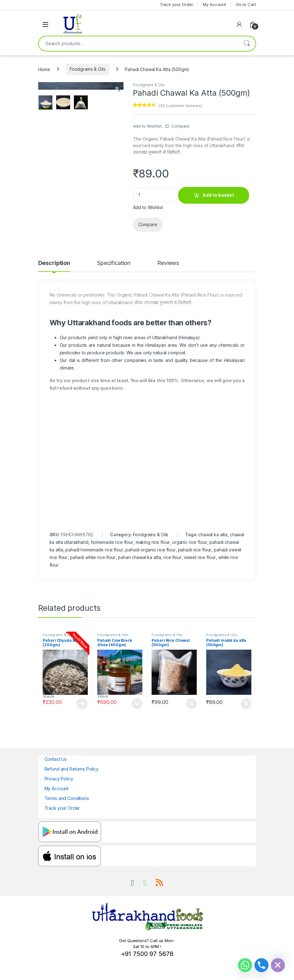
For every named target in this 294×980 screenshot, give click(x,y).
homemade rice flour (112, 542)
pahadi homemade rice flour (94, 550)
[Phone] (261, 965)
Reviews (168, 263)
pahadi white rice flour (93, 557)
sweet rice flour (200, 557)
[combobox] (138, 44)
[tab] (54, 266)
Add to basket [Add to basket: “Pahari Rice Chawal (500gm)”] (191, 704)
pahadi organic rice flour (150, 550)
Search (247, 44)
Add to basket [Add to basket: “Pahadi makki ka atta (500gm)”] (246, 704)
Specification (114, 263)
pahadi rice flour (195, 550)
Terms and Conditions (67, 798)
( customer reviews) (180, 105)
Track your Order (62, 808)
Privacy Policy (59, 779)
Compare (180, 126)
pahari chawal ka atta (139, 557)
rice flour (172, 557)
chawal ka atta (213, 535)
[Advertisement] (147, 449)
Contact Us (56, 759)
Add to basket (218, 195)
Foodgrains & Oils (88, 69)
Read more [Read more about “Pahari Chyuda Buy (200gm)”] (82, 704)
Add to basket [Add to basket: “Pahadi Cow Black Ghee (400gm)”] (137, 704)
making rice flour (153, 542)
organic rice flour (189, 542)
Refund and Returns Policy (72, 769)
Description (54, 263)
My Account (57, 788)
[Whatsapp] (245, 965)
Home (44, 69)
